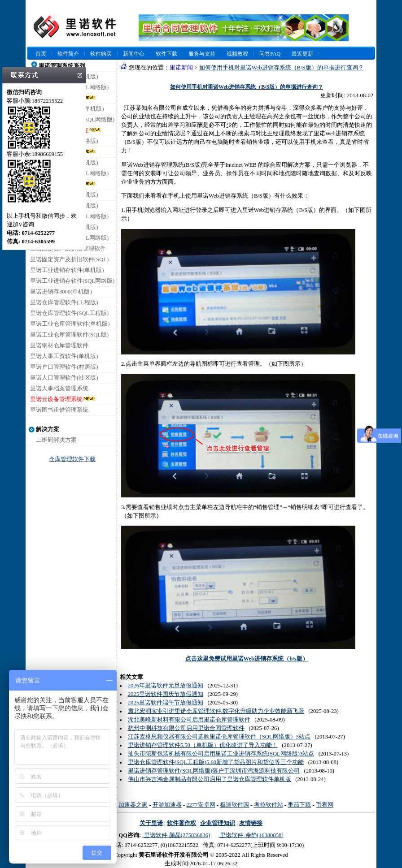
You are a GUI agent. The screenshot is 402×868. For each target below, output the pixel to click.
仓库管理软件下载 (72, 459)
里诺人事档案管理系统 (59, 389)
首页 (41, 54)
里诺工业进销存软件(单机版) (67, 270)
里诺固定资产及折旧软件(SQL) (69, 259)
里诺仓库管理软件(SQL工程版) (69, 313)
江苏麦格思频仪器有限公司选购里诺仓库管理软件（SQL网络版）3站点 (219, 737)
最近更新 (302, 54)
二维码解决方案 (56, 440)
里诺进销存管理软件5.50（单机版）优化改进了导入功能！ (203, 745)
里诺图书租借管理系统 (59, 410)
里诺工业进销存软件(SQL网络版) (72, 281)
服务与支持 (202, 54)
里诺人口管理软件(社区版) (64, 378)
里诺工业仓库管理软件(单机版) (70, 324)
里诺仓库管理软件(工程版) (64, 302)
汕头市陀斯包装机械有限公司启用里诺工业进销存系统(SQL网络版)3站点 (221, 754)
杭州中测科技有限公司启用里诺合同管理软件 (186, 728)
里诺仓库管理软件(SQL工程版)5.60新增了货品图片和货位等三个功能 (216, 762)
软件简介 (68, 54)
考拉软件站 (269, 805)
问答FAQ (270, 54)
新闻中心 (134, 54)
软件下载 (166, 54)
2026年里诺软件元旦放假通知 (166, 686)
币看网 (325, 805)
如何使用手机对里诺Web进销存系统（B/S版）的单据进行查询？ (282, 68)
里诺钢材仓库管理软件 (59, 345)
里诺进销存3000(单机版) (61, 292)
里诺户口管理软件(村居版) (64, 367)
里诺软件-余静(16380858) (251, 835)
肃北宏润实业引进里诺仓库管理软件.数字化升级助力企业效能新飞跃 (216, 711)
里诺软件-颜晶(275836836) (176, 835)
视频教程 (237, 54)
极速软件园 (234, 805)
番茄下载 (299, 805)
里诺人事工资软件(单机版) (64, 356)
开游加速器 (167, 805)
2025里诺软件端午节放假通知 (166, 703)
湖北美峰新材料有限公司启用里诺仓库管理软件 (189, 720)
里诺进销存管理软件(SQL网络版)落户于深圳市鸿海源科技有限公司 (214, 771)
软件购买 (101, 54)
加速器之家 (133, 805)
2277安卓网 (201, 805)
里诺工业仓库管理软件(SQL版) (69, 335)
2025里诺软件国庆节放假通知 (166, 694)
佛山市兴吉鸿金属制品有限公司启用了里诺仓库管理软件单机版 (210, 779)
